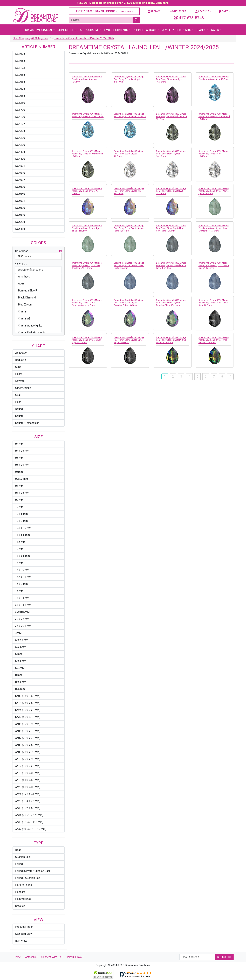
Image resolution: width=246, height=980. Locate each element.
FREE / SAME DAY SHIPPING (104, 11)
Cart (223, 11)
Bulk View (21, 941)
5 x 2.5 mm (22, 640)
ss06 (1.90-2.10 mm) (28, 731)
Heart (18, 374)
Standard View (24, 934)
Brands (201, 30)
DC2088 (20, 96)
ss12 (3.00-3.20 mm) (28, 766)
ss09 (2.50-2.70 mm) (28, 752)
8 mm (19, 675)
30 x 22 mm (22, 619)
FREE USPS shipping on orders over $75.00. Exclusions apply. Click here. (123, 3)
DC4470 (20, 159)
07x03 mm (22, 479)
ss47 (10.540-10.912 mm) (31, 829)
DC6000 (20, 208)
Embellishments (116, 30)
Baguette (21, 360)
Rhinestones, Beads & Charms (78, 30)
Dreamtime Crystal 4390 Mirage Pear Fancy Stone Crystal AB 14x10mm (129, 191)
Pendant (20, 892)
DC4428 (20, 152)
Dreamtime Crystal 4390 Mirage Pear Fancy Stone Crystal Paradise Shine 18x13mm (171, 303)
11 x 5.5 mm (22, 535)
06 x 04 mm (22, 465)
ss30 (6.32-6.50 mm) (28, 808)
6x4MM (20, 668)
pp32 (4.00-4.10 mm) (28, 717)
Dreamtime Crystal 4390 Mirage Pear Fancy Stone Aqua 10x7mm (214, 78)
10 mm (19, 507)
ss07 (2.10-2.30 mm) (28, 738)
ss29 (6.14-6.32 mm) (28, 801)
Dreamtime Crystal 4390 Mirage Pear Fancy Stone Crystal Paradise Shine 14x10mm (129, 303)
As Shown (21, 353)
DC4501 (20, 166)
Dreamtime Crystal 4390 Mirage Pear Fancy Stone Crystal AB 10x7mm (87, 191)
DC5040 (20, 194)
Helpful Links (74, 957)
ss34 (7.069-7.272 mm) (29, 815)
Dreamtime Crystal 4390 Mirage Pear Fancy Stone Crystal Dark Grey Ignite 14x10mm (214, 228)
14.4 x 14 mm (23, 577)
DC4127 (20, 124)
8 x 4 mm (21, 682)
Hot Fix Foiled (24, 885)
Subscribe (224, 957)
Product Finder (24, 927)
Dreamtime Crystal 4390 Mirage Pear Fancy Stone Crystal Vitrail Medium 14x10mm (214, 340)
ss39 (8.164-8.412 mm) (29, 822)
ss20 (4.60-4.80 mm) (28, 787)
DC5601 (20, 201)
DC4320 (20, 138)
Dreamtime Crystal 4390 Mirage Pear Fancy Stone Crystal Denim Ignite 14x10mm (171, 266)
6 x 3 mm (21, 661)
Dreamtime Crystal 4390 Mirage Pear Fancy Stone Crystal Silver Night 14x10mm (87, 340)
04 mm (19, 444)
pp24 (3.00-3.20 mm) (28, 710)
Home (17, 957)
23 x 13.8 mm (23, 605)
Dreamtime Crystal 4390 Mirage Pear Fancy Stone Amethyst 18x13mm (171, 79)
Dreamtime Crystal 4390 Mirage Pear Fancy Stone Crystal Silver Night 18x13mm (129, 340)
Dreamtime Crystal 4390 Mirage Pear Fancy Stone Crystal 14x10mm (171, 154)
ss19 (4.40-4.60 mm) (28, 780)
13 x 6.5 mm (22, 556)
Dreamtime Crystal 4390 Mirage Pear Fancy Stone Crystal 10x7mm (129, 154)
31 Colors (21, 264)
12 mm (19, 549)
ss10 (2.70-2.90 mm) (28, 759)
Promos (154, 11)
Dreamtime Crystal (39, 30)
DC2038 (20, 75)
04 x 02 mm (22, 451)
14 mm (19, 563)
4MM (18, 633)
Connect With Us (51, 957)
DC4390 (20, 145)
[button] (60, 251)
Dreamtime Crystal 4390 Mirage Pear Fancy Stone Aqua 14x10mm (88, 115)
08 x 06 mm (22, 493)
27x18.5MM (22, 612)
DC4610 (20, 173)
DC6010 (20, 215)
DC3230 (20, 103)
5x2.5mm (21, 647)
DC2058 (20, 82)
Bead (18, 850)
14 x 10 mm (22, 570)
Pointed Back (23, 899)
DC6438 (20, 229)
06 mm (19, 458)
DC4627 (20, 180)
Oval (18, 395)
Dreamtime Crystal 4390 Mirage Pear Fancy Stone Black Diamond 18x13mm (87, 154)
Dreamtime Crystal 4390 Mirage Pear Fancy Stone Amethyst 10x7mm (87, 79)
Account (202, 11)
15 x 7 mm (21, 584)
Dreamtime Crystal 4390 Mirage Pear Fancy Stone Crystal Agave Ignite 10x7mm (214, 191)
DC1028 (20, 54)
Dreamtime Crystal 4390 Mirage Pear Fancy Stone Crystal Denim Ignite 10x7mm (129, 266)
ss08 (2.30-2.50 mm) (28, 745)
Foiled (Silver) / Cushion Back (33, 871)
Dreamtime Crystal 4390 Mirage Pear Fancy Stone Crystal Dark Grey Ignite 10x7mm (171, 228)
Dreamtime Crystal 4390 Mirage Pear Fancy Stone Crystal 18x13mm (214, 154)
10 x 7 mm (21, 521)
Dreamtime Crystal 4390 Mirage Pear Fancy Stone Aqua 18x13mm (130, 115)
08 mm (19, 486)
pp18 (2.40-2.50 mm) (28, 703)
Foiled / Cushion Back (28, 878)
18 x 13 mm (22, 598)
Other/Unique (23, 388)
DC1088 (20, 61)
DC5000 (20, 187)
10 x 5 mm (21, 514)
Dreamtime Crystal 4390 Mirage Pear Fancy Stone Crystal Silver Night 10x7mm (214, 303)
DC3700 (20, 110)
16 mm (19, 591)
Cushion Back (23, 857)
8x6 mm (20, 689)
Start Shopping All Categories (31, 38)
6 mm (19, 654)
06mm (19, 472)
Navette (20, 381)
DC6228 (20, 222)
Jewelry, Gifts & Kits (177, 30)
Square (19, 416)
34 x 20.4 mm (23, 626)
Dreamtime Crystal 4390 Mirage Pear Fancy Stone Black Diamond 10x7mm (172, 117)
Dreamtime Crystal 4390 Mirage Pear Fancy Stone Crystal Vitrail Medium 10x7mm (171, 340)
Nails (215, 30)
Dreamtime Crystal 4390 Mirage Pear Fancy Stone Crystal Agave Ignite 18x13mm (129, 228)
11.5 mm (20, 542)
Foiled (19, 864)
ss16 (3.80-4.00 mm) (28, 773)
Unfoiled (20, 906)
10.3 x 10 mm (23, 528)
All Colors (23, 256)
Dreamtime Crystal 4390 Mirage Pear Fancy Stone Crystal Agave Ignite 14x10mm (87, 228)
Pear (18, 402)
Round (19, 409)
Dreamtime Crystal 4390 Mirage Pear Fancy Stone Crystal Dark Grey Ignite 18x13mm (87, 266)
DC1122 (20, 68)
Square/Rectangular (27, 423)
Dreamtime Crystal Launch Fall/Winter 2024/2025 (83, 38)
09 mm (19, 500)
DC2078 (20, 89)
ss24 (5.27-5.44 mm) (28, 794)
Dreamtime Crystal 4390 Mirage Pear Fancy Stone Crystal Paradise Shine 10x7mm (87, 303)
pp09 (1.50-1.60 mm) (28, 696)
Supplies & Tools (145, 30)
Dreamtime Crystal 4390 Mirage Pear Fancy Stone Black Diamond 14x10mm (214, 117)
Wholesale (178, 11)
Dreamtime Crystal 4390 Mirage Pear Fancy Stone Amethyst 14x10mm (129, 79)
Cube (18, 367)
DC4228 (20, 131)
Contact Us (30, 957)
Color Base (38, 251)
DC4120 (20, 117)
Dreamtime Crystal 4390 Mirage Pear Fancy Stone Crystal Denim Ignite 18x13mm (214, 266)
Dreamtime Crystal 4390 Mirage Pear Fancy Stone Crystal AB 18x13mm (171, 191)
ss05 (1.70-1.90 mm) (28, 724)
